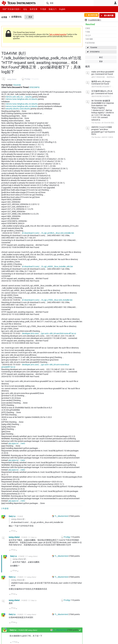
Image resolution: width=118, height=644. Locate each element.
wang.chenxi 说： (19, 519)
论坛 (24, 9)
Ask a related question (58, 34)
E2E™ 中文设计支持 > (11, 9)
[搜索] (69, 3)
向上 (10, 532)
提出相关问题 (91, 15)
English (59, 9)
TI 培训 (41, 9)
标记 (101, 57)
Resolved (90, 24)
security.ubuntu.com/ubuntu (18, 109)
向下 (16, 532)
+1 (80, 630)
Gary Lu (12, 516)
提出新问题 (109, 15)
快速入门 (50, 9)
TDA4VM (93, 47)
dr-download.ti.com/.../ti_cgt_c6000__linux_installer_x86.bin (47, 266)
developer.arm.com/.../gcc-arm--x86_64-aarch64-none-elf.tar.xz (49, 333)
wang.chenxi (12, 79)
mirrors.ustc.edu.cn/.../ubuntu (19, 97)
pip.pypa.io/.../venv (17, 443)
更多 (31, 17)
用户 (115, 3)
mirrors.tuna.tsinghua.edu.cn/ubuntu (22, 99)
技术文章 (32, 9)
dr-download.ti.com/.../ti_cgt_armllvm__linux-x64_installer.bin (48, 233)
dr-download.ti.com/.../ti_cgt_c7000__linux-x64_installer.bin (47, 300)
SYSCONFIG (95, 52)
